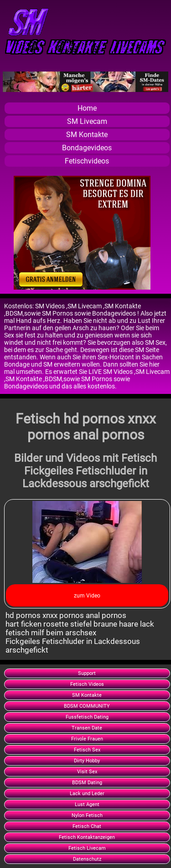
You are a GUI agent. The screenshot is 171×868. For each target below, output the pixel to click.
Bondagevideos (87, 148)
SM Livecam (87, 121)
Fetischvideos (87, 161)
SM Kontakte (87, 135)
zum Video (87, 596)
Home (87, 108)
